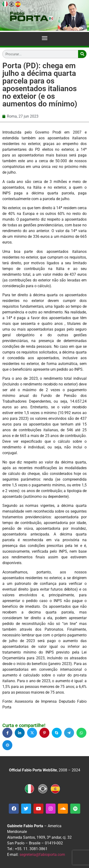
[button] (44, 38)
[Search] (82, 54)
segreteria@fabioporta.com (42, 855)
